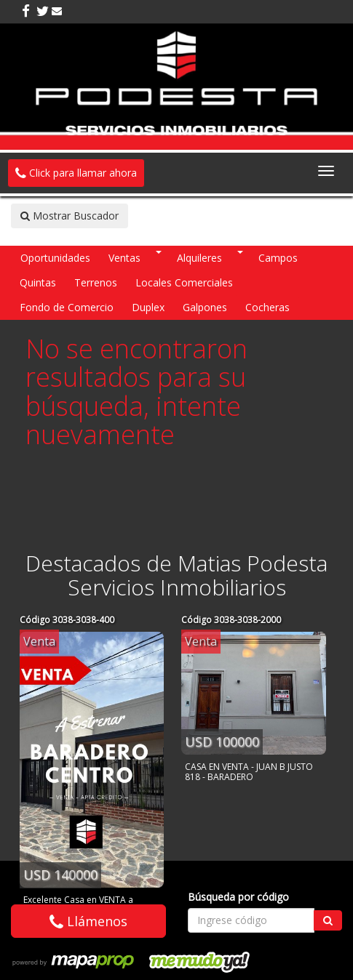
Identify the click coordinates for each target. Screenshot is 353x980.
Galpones (205, 307)
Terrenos (96, 282)
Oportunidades (55, 258)
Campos (278, 258)
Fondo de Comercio (67, 307)
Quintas (38, 282)
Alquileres (199, 258)
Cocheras (267, 307)
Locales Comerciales (184, 282)
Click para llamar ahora (76, 173)
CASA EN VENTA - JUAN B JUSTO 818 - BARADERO (249, 772)
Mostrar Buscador (70, 216)
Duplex (148, 307)
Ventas (124, 258)
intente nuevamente (133, 421)
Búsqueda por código (238, 897)
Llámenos (88, 921)
